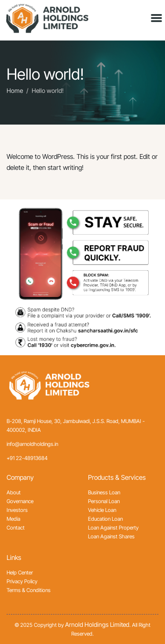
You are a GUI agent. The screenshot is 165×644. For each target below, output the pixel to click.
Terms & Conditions (29, 590)
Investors (17, 510)
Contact (16, 528)
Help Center (20, 572)
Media (13, 519)
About (14, 492)
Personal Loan (104, 501)
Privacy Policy (22, 581)
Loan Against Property (113, 528)
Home (15, 91)
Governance (20, 501)
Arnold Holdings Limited (97, 624)
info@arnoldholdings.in (32, 444)
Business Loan (104, 492)
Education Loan (105, 519)
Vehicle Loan (102, 510)
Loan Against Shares (111, 536)
